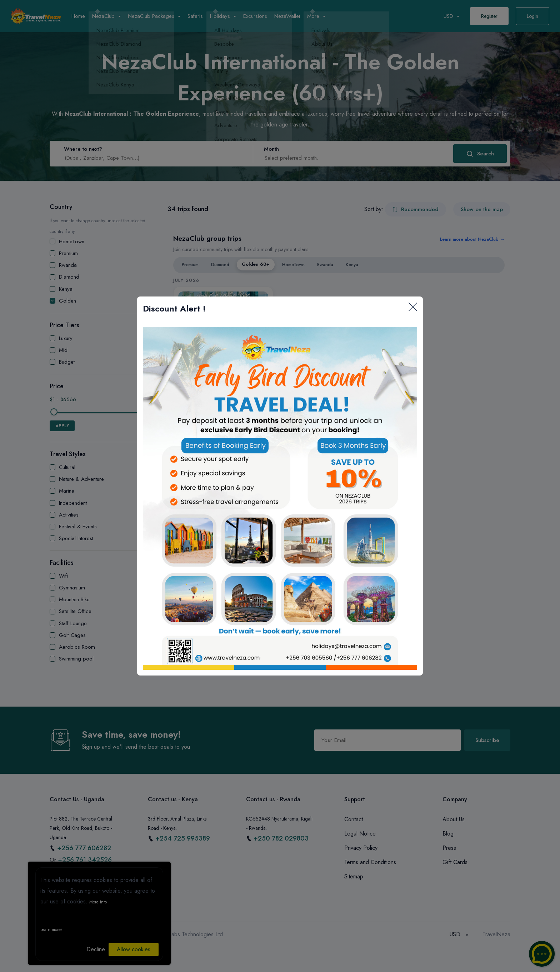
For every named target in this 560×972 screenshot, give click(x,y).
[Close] (413, 309)
